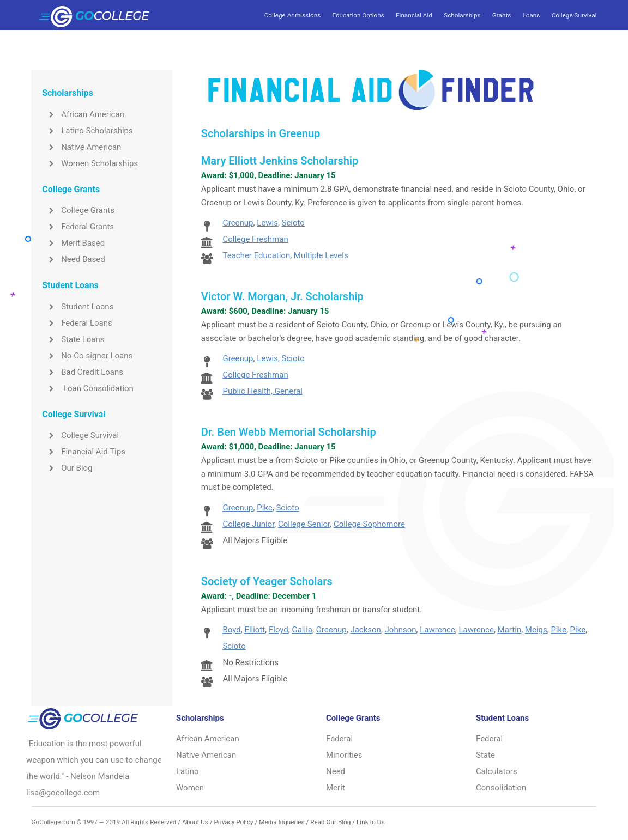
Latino (188, 771)
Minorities (344, 755)
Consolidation (501, 788)
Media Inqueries (282, 822)
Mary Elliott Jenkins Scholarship (280, 161)
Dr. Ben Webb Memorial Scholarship (289, 432)
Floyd (279, 630)
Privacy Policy (233, 822)
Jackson (365, 630)
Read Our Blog (330, 822)
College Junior (248, 524)
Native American (81, 147)
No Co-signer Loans (87, 356)
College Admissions (292, 15)
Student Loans (78, 307)
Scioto (293, 223)
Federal (339, 739)
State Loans (73, 339)
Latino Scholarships (87, 131)
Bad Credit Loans (83, 372)
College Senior (304, 524)
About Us (195, 822)
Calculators (497, 771)
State (485, 755)
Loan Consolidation (88, 388)
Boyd (231, 630)
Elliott (255, 630)
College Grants (78, 210)
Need (336, 771)
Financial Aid (414, 15)
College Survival (574, 15)
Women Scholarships (90, 163)
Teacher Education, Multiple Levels (285, 255)
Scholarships (462, 15)
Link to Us (370, 822)
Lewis (267, 223)
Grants (502, 15)
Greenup (238, 223)
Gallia (302, 630)
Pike (265, 508)
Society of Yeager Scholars (267, 581)
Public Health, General (262, 391)
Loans (532, 15)
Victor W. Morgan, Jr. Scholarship (282, 296)
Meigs (536, 630)
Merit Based (73, 243)
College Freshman (255, 239)
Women (190, 788)
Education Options (358, 15)
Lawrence (437, 630)
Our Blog (67, 468)
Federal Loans (77, 323)
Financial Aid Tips (84, 452)
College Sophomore (369, 524)
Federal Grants (78, 227)
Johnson (401, 630)
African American (83, 114)
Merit (336, 788)
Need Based (73, 259)
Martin (510, 630)
